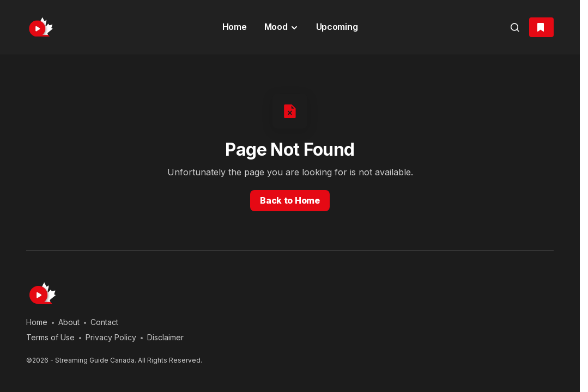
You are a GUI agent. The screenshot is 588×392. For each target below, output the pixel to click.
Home (37, 322)
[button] (515, 27)
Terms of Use (50, 337)
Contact (104, 322)
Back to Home (290, 200)
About (69, 322)
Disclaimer (165, 337)
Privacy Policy (111, 337)
